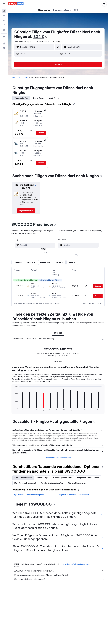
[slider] (76, 256)
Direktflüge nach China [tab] (63, 478)
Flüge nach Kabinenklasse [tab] (88, 478)
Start (13, 78)
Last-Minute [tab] (54, 98)
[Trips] (4, 37)
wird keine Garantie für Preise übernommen (74, 564)
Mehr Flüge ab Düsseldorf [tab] (25, 483)
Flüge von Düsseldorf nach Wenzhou (74, 495)
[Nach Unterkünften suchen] (4, 16)
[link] (26, 211)
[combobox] (58, 42)
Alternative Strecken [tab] (23, 478)
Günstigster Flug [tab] (21, 98)
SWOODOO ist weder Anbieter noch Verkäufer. (59, 571)
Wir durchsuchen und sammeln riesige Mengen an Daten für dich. (59, 575)
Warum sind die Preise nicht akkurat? (59, 579)
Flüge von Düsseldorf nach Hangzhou (28, 495)
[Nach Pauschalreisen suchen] (4, 25)
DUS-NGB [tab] (58, 333)
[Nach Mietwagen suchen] (4, 20)
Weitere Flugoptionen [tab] (77, 483)
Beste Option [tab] (39, 98)
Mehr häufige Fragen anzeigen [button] (58, 458)
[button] (4, 4)
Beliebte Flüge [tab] (42, 478)
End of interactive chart (13, 409)
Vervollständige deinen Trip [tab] (52, 483)
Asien (19, 78)
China (26, 78)
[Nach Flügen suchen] (4, 11)
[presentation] (46, 37)
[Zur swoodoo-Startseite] (16, 4)
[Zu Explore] (4, 30)
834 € (39, 37)
